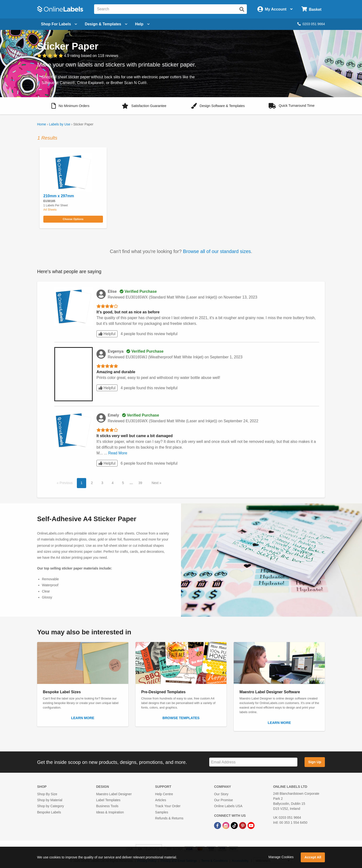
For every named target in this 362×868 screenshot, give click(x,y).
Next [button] (156, 483)
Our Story (221, 794)
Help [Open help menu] (142, 24)
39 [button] (140, 483)
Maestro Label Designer (114, 794)
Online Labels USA (228, 806)
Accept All (313, 857)
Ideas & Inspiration (110, 812)
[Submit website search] (242, 9)
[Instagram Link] (226, 825)
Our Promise (223, 800)
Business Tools (107, 806)
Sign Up (315, 762)
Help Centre (164, 794)
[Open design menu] (106, 24)
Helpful (107, 334)
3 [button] (102, 483)
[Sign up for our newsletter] (253, 762)
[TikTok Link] (235, 825)
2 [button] (92, 483)
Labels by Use (60, 124)
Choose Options (73, 219)
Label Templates (108, 800)
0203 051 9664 (311, 24)
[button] (71, 106)
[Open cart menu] (311, 9)
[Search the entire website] (170, 9)
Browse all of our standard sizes (217, 251)
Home (42, 124)
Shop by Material (50, 800)
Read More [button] (118, 453)
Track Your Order (168, 806)
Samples (162, 812)
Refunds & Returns (169, 818)
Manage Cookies (281, 857)
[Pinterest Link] (243, 825)
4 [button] (113, 483)
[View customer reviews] (78, 56)
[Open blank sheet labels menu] (59, 24)
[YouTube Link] (251, 825)
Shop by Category (51, 806)
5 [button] (123, 483)
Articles (161, 800)
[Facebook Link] (218, 825)
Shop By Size (47, 794)
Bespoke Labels (49, 812)
